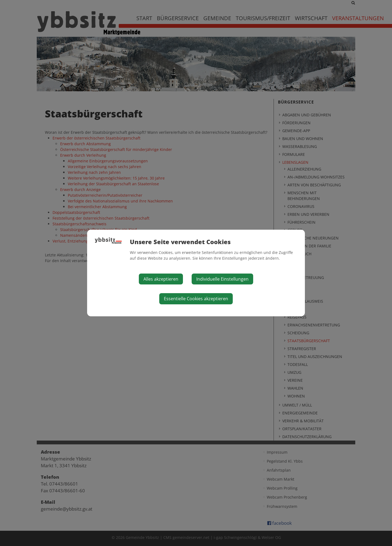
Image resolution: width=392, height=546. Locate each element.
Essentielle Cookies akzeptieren (196, 299)
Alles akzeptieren (161, 279)
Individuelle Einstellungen (222, 279)
